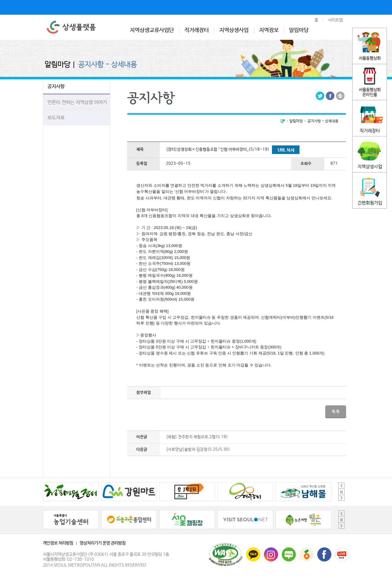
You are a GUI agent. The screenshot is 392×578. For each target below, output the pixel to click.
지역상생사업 (234, 30)
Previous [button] (341, 486)
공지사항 (56, 86)
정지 (341, 492)
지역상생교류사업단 (152, 30)
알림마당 (299, 30)
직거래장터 (197, 30)
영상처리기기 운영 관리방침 (103, 543)
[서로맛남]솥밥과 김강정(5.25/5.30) (198, 450)
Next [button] (341, 498)
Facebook (330, 96)
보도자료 (56, 118)
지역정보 (269, 30)
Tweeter (320, 96)
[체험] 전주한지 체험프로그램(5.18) (197, 437)
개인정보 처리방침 (58, 543)
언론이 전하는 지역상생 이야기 (77, 102)
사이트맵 (335, 20)
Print (340, 96)
